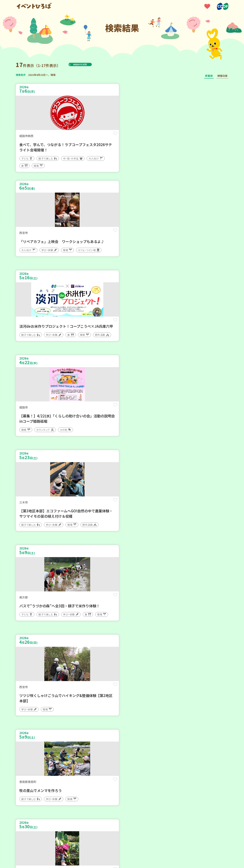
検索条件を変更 (89, 64)
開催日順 (222, 76)
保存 (75, 136)
